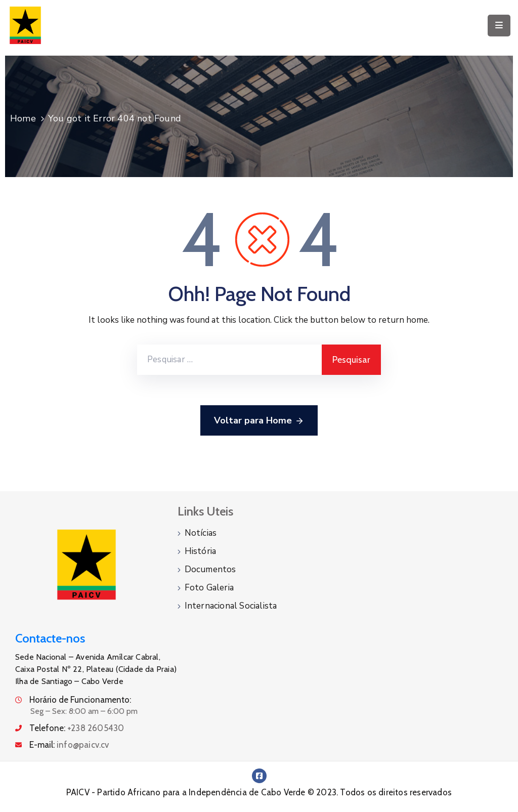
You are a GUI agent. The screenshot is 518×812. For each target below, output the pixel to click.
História (201, 551)
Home (23, 118)
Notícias (201, 533)
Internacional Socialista (231, 606)
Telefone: (77, 728)
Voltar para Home (259, 421)
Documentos (210, 569)
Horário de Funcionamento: (80, 700)
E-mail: (69, 745)
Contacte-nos (50, 638)
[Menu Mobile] (499, 26)
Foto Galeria (209, 588)
